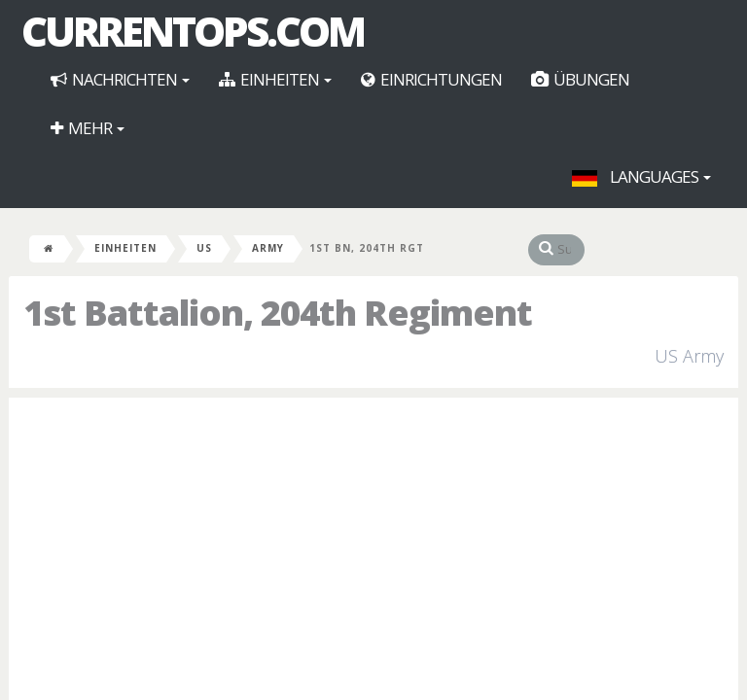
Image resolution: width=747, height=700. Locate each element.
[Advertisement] (373, 553)
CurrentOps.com (193, 31)
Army (268, 248)
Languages (641, 176)
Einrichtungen (431, 79)
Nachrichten (120, 79)
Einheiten (275, 79)
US (204, 248)
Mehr (88, 128)
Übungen (580, 79)
